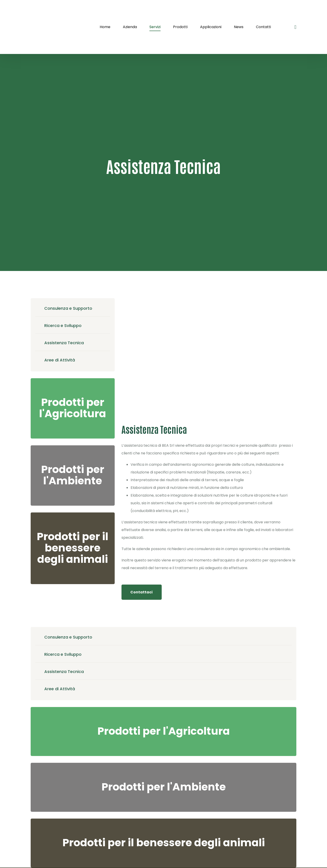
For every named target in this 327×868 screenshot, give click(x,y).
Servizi (155, 27)
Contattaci (141, 592)
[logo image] (53, 27)
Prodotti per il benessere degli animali (73, 548)
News (239, 27)
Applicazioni (211, 27)
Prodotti (180, 27)
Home (105, 27)
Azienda (130, 27)
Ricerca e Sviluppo (63, 325)
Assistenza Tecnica (64, 343)
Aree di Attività (60, 360)
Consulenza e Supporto (68, 308)
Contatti (263, 27)
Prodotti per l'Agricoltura (73, 408)
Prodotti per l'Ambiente (73, 475)
